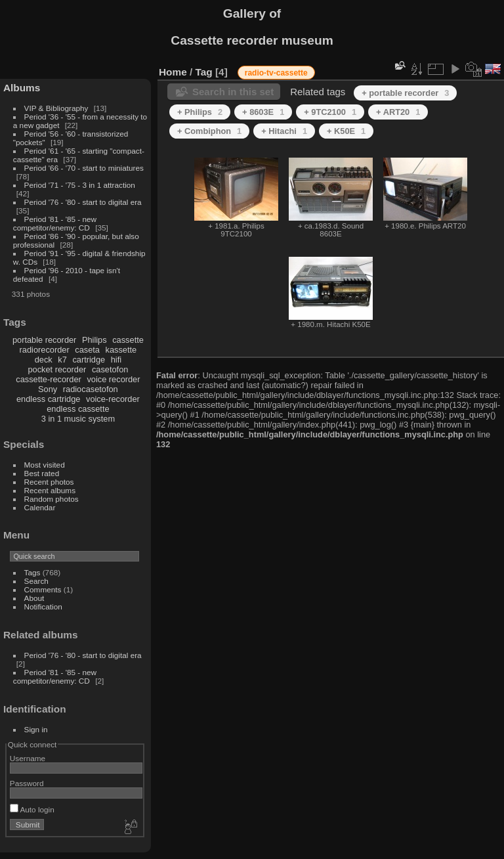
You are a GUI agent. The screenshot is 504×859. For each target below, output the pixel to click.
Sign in (36, 729)
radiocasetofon (91, 389)
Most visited (45, 465)
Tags (32, 572)
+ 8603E (263, 112)
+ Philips (200, 112)
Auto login (32, 809)
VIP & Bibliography (57, 108)
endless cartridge (48, 399)
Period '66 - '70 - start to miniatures (84, 168)
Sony (48, 389)
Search (36, 581)
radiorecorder (45, 350)
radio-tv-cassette (276, 73)
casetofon (110, 369)
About (34, 598)
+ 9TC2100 (330, 112)
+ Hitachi (284, 131)
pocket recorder (57, 369)
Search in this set (233, 92)
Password (27, 783)
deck (44, 360)
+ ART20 (398, 112)
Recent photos (49, 482)
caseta (87, 350)
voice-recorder (113, 399)
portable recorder (44, 340)
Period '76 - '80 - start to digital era (83, 202)
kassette (121, 350)
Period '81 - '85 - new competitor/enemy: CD (55, 223)
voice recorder (113, 379)
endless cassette (78, 409)
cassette (128, 340)
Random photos (52, 499)
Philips (94, 340)
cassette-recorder (49, 379)
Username (28, 758)
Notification (43, 606)
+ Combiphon (209, 131)
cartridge (89, 360)
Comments (43, 589)
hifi (116, 360)
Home (173, 72)
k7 (62, 360)
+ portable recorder (405, 93)
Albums (22, 88)
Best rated (42, 473)
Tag (204, 72)
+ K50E (346, 131)
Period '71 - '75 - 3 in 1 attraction (80, 185)
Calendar (40, 507)
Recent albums (50, 490)
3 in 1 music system (78, 419)
